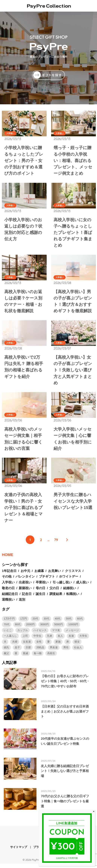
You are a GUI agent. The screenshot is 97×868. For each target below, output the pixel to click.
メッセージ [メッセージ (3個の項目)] (72, 634)
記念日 (27, 597)
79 (56, 543)
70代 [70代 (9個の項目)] (7, 628)
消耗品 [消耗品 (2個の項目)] (40, 651)
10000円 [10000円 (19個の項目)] (73, 628)
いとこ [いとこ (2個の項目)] (8, 634)
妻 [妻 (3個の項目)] (48, 645)
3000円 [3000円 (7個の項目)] (44, 628)
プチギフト (47, 580)
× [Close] (94, 811)
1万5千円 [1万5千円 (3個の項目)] (9, 622)
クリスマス (73, 574)
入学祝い (10, 133)
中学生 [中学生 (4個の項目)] (37, 640)
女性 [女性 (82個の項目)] (39, 645)
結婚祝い (70, 592)
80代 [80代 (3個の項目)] (18, 628)
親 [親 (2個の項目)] (16, 657)
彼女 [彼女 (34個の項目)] (77, 645)
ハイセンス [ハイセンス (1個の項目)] (40, 634)
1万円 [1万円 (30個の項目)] (24, 622)
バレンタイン (25, 580)
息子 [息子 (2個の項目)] (17, 651)
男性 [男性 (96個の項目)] (66, 651)
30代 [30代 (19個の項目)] (46, 622)
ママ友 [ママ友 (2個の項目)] (56, 634)
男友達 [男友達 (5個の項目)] (54, 651)
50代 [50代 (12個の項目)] (69, 622)
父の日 (54, 592)
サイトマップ (19, 851)
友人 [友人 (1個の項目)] (60, 640)
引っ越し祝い (62, 586)
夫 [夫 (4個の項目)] (5, 645)
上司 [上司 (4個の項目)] (25, 640)
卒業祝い (42, 586)
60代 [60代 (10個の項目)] (80, 622)
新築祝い (25, 592)
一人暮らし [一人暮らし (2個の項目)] (10, 640)
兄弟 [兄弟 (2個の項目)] (49, 640)
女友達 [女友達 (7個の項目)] (27, 645)
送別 (22, 603)
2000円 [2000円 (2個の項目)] (30, 628)
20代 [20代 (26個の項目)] (35, 622)
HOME (8, 558)
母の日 (41, 592)
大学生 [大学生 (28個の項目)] (83, 640)
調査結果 (56, 597)
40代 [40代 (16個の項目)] (58, 622)
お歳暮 (39, 574)
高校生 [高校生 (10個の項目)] (51, 657)
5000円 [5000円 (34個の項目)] (58, 628)
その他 (7, 580)
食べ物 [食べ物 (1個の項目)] (38, 657)
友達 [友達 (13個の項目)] (71, 640)
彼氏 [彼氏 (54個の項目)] (6, 651)
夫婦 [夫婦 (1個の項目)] (15, 645)
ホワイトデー (69, 580)
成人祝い (82, 586)
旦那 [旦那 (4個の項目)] (28, 651)
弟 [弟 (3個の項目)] (67, 645)
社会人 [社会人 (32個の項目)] (78, 651)
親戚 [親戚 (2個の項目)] (26, 657)
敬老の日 (8, 592)
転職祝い (73, 597)
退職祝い (8, 603)
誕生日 (41, 597)
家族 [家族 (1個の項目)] (58, 645)
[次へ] (67, 543)
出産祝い (25, 586)
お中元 (25, 574)
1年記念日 (9, 574)
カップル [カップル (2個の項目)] (23, 634)
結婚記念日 (10, 597)
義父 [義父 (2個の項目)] (6, 657)
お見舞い (55, 574)
